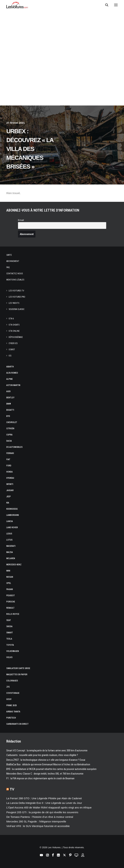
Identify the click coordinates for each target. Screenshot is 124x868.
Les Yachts (14, 303)
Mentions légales (15, 280)
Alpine (10, 379)
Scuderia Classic (16, 309)
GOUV (9, 699)
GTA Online (14, 331)
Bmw (9, 404)
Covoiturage (13, 693)
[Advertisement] (62, 39)
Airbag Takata (13, 712)
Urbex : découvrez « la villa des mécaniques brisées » (30, 149)
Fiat (8, 459)
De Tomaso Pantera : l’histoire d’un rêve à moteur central (40, 817)
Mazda (10, 552)
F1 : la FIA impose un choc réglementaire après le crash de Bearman (40, 778)
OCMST (12, 350)
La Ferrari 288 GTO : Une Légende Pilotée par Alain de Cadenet (44, 798)
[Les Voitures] (17, 5)
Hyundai (10, 478)
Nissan (10, 577)
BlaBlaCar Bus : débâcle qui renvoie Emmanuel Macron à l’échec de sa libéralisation (48, 764)
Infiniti (10, 484)
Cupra (9, 435)
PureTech (11, 718)
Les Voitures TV (16, 291)
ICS (10, 356)
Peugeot (11, 596)
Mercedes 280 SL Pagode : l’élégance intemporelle (36, 821)
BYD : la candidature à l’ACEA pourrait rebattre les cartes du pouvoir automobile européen (51, 769)
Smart (10, 633)
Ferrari (10, 453)
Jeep (9, 497)
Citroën (10, 429)
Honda (10, 472)
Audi (8, 391)
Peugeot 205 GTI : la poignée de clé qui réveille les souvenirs (42, 812)
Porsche (11, 602)
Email (21, 220)
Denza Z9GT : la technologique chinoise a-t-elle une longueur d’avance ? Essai (46, 760)
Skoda (9, 626)
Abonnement (13, 261)
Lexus (9, 534)
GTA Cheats (14, 325)
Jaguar (10, 490)
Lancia (10, 521)
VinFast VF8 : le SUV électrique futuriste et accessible (38, 826)
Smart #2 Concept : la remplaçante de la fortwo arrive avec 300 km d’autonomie (47, 750)
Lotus (9, 540)
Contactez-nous (15, 274)
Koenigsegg (12, 509)
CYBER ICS (13, 343)
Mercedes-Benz (14, 565)
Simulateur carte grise (18, 668)
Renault (10, 608)
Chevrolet (12, 422)
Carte (9, 255)
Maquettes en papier (17, 675)
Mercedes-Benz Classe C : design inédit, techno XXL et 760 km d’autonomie (45, 774)
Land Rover (12, 527)
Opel (9, 583)
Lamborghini (13, 515)
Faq (8, 267)
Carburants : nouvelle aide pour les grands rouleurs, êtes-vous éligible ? (42, 755)
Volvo (9, 657)
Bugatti (10, 410)
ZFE (8, 687)
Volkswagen (13, 651)
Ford (9, 466)
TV (12, 789)
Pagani (10, 589)
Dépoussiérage (16, 337)
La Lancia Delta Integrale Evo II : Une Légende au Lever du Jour (44, 803)
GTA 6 (11, 319)
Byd (8, 416)
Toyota (10, 645)
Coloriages (12, 681)
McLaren (11, 558)
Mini (8, 571)
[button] (116, 5)
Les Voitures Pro (17, 297)
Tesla (9, 639)
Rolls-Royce (13, 614)
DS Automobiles (14, 447)
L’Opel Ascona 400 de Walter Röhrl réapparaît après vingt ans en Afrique (49, 807)
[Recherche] (105, 5)
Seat (9, 620)
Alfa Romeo (12, 373)
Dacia (9, 441)
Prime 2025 (12, 705)
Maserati (11, 546)
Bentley (10, 398)
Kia (8, 503)
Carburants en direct (17, 724)
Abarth (10, 367)
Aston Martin (13, 385)
